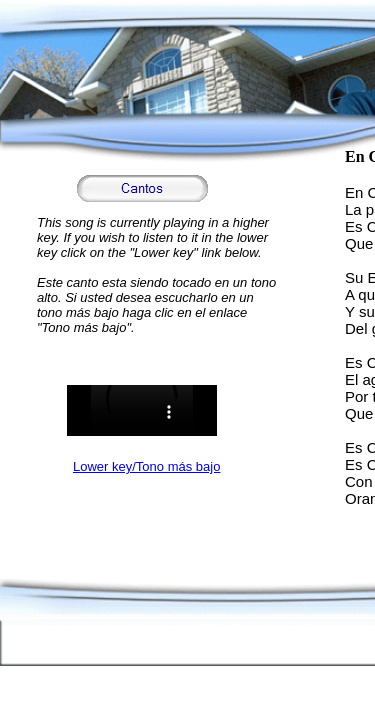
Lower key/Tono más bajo (146, 466)
